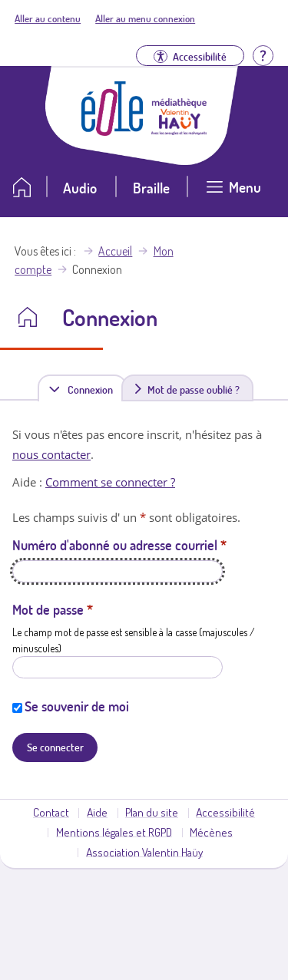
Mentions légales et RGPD (114, 832)
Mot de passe (53, 609)
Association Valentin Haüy (144, 852)
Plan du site (152, 812)
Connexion (93, 389)
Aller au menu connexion (145, 18)
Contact (51, 812)
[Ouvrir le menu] (233, 193)
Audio (80, 188)
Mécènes (211, 832)
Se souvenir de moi (77, 706)
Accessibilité (225, 812)
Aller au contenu (48, 18)
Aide (97, 812)
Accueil (115, 251)
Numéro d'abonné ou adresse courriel (119, 545)
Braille (151, 188)
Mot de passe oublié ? (194, 389)
